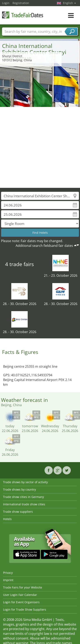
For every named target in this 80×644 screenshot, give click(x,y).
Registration (21, 3)
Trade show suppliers (18, 512)
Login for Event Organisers (21, 602)
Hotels (7, 519)
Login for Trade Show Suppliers (25, 609)
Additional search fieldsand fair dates (44, 246)
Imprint (8, 580)
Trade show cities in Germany (23, 497)
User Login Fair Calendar (20, 595)
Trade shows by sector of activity (25, 482)
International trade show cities (24, 504)
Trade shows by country (19, 489)
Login (6, 3)
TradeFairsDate (23, 15)
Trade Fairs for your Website (23, 587)
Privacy (8, 573)
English (69, 3)
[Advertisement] (38, 147)
